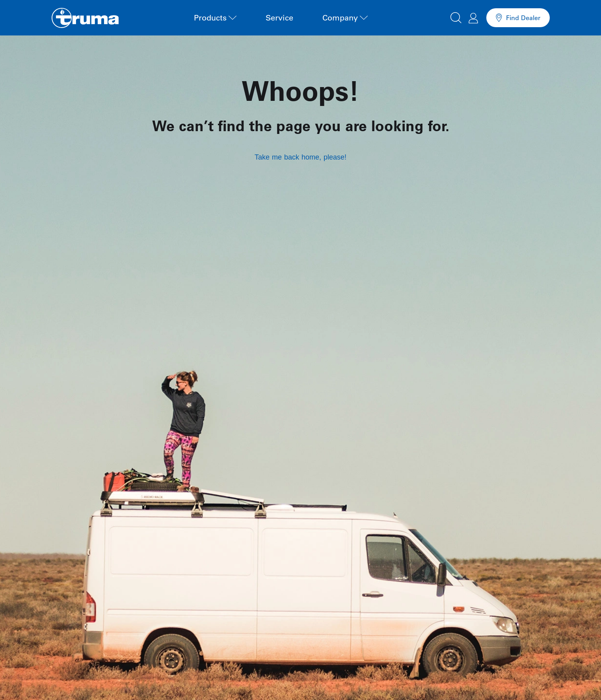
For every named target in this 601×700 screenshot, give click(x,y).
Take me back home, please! (300, 157)
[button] (456, 17)
